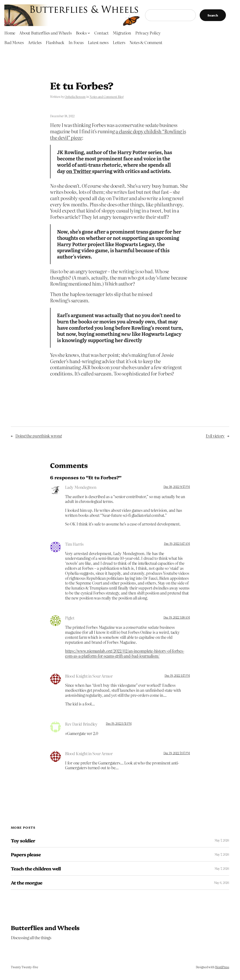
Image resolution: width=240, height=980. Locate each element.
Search (213, 15)
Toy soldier (23, 840)
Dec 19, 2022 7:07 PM (177, 753)
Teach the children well (36, 868)
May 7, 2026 (222, 840)
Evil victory (215, 436)
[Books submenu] (89, 33)
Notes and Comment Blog (107, 97)
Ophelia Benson (75, 97)
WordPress (222, 967)
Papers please (26, 854)
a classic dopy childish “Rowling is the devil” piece (118, 134)
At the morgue (27, 883)
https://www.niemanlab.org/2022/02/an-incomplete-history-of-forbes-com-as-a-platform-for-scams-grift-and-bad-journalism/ (125, 653)
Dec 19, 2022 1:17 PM (177, 675)
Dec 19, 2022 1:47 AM (177, 544)
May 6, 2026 (221, 883)
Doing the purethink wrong (39, 436)
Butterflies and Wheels (45, 927)
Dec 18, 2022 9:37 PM (177, 487)
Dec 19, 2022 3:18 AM (177, 617)
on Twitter (79, 171)
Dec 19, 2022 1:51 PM (119, 723)
